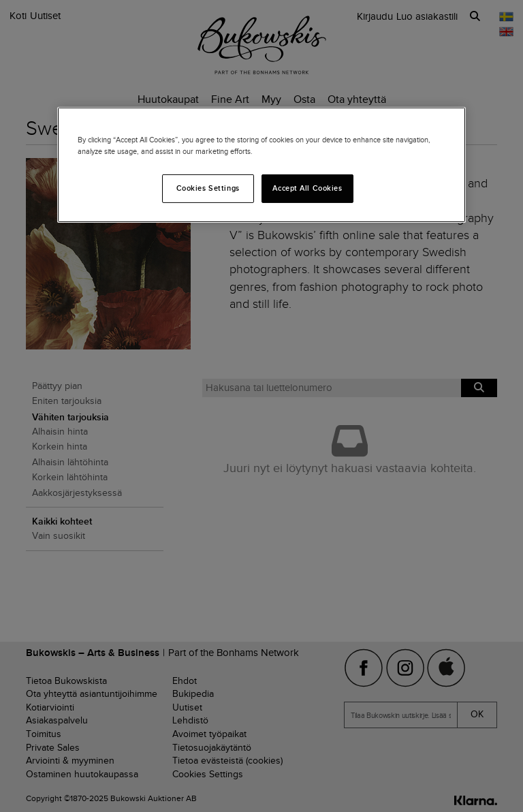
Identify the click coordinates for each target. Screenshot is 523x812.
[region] (261, 165)
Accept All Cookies (307, 188)
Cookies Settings (208, 188)
